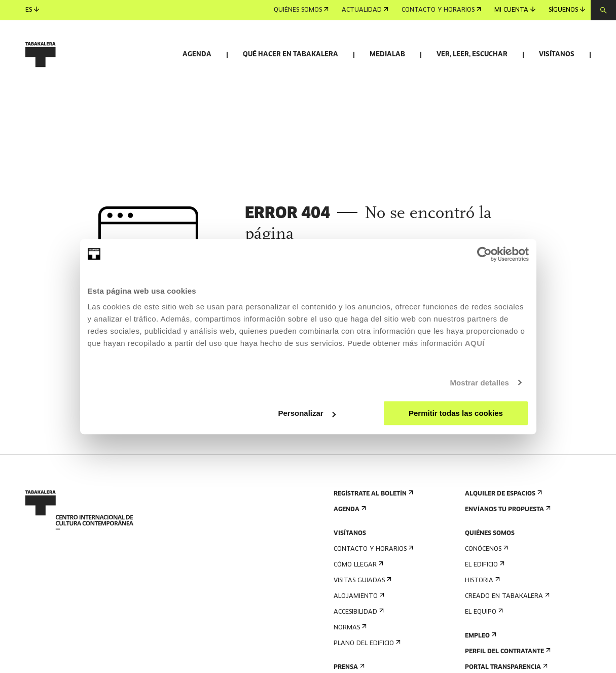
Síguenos (567, 10)
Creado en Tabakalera (506, 635)
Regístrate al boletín (372, 533)
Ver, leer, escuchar (472, 55)
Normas (349, 667)
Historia (481, 619)
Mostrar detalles (479, 383)
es (32, 10)
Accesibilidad (358, 651)
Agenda (197, 55)
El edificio (484, 604)
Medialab (387, 55)
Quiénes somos (301, 10)
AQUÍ (475, 343)
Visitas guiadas (361, 619)
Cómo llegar (357, 604)
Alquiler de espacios (502, 533)
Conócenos (485, 588)
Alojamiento (358, 635)
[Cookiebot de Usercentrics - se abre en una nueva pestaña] (484, 254)
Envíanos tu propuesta (507, 548)
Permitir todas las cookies (456, 413)
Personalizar (307, 413)
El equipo (483, 651)
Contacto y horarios (441, 10)
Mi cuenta (515, 10)
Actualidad (365, 10)
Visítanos (557, 55)
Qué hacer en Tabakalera (291, 55)
